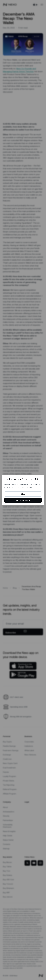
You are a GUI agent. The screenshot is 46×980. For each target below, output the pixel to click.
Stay (23, 494)
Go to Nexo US (23, 500)
